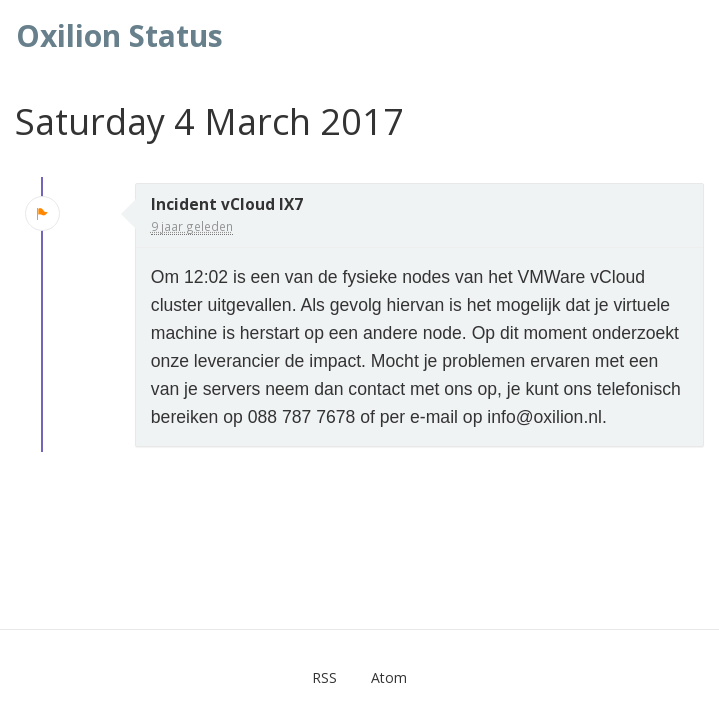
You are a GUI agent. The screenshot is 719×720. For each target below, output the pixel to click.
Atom (389, 677)
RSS (324, 677)
